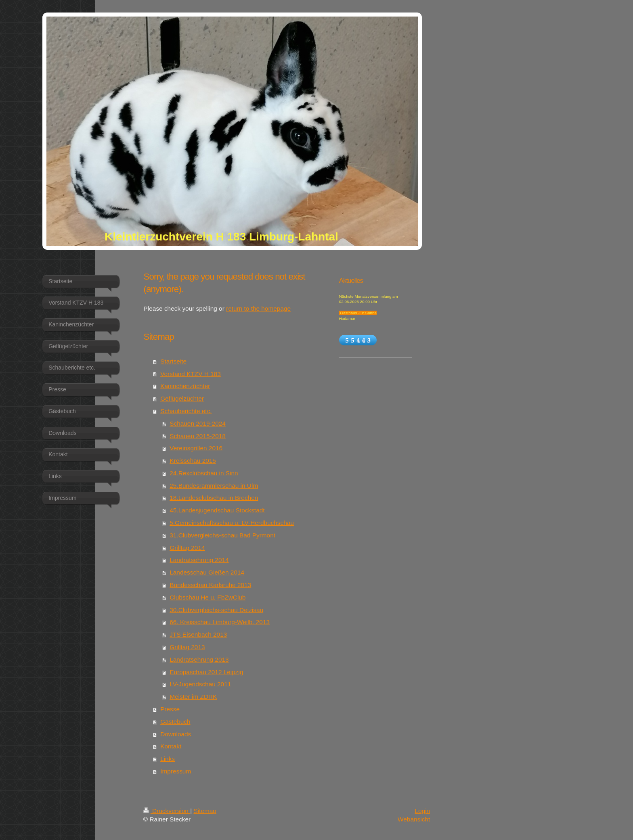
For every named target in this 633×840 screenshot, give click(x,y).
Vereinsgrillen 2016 (196, 448)
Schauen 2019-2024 (198, 423)
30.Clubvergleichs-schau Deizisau (216, 610)
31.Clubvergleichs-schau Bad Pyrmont (222, 535)
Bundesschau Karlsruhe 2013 (210, 585)
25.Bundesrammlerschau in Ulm (214, 486)
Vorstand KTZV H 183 (191, 374)
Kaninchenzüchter (185, 386)
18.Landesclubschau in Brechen (214, 498)
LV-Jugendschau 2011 (200, 684)
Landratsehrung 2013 (199, 659)
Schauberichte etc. (186, 411)
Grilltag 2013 (187, 647)
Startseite (173, 361)
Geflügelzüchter (182, 398)
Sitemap (205, 811)
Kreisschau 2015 (193, 461)
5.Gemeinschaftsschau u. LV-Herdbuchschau (232, 523)
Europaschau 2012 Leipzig (206, 672)
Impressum (176, 771)
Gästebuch (175, 722)
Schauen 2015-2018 (198, 436)
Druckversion (167, 811)
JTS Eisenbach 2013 (198, 634)
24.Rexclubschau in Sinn (204, 473)
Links (168, 759)
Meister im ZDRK (193, 697)
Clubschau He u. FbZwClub (208, 597)
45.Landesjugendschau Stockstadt (217, 510)
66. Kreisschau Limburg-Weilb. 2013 (220, 622)
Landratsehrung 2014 (199, 560)
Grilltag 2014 (187, 548)
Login (423, 811)
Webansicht (414, 819)
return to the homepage (258, 308)
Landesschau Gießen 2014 (207, 572)
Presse (170, 709)
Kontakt (171, 746)
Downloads (176, 734)
